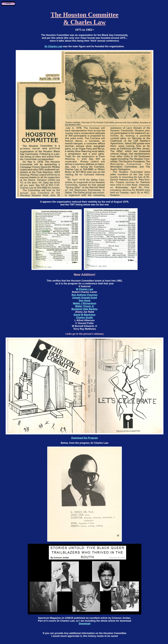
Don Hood (85, 301)
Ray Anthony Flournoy (85, 295)
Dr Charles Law (54, 46)
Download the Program (84, 438)
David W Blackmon (85, 315)
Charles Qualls (85, 318)
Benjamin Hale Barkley (85, 309)
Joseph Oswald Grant (84, 298)
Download (85, 624)
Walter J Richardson (84, 303)
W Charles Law (85, 289)
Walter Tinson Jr (85, 306)
